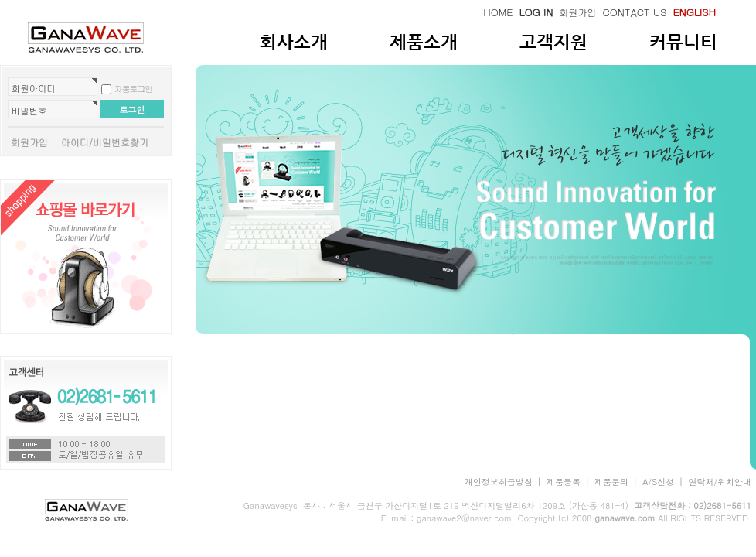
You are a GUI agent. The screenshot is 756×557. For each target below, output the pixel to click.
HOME (498, 12)
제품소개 (424, 42)
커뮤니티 (683, 42)
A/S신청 (658, 482)
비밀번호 (29, 111)
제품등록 (564, 482)
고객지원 (553, 42)
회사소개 (294, 42)
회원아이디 (34, 88)
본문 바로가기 (0, 0)
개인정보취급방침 (499, 482)
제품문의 (611, 482)
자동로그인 (134, 89)
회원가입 (577, 12)
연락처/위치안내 (720, 482)
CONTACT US (634, 12)
